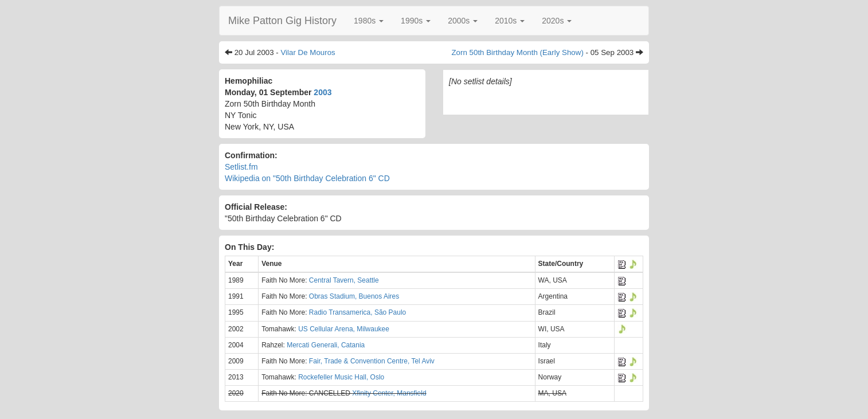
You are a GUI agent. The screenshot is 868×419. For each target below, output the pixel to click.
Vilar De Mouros (308, 52)
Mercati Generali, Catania (326, 345)
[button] (369, 21)
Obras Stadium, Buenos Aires (354, 296)
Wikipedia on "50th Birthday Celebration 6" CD (307, 178)
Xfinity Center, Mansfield (389, 393)
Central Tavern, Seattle (344, 280)
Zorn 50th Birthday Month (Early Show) (517, 52)
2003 (322, 92)
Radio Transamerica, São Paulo (357, 312)
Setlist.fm (241, 167)
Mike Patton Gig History (282, 21)
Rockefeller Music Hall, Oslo (341, 377)
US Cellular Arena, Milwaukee (344, 329)
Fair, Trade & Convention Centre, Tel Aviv (372, 361)
